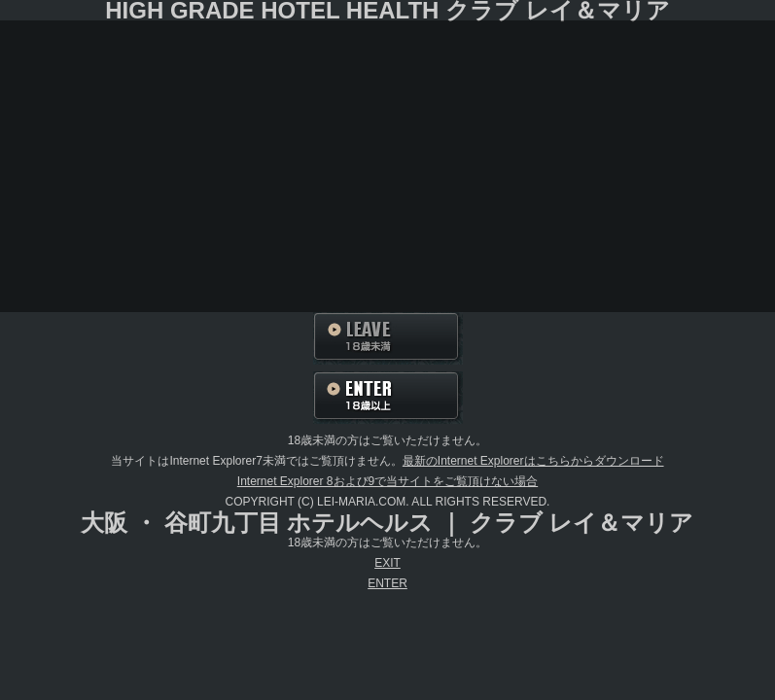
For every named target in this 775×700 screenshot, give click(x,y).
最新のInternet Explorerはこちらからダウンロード (533, 461)
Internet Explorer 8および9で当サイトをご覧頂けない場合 (387, 481)
